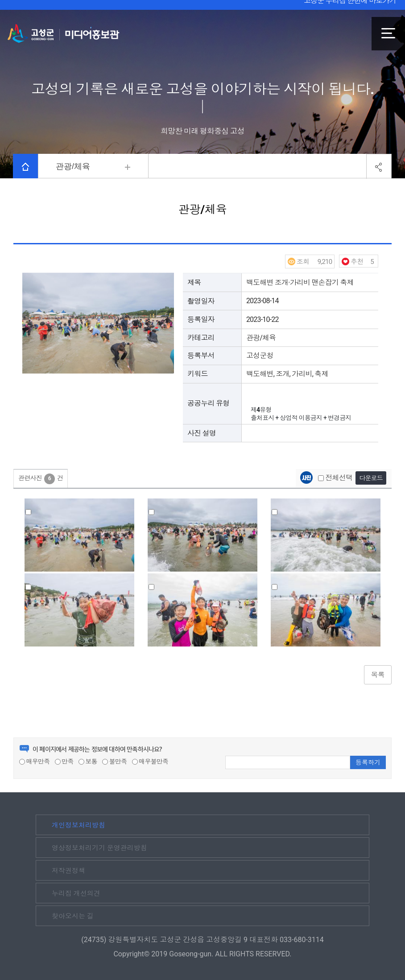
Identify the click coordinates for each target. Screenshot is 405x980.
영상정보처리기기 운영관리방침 (99, 848)
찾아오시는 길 (73, 916)
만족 (64, 762)
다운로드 (371, 478)
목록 (378, 675)
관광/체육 (73, 166)
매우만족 (34, 762)
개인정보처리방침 (79, 825)
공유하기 (379, 167)
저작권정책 (68, 871)
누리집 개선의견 (76, 894)
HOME (25, 167)
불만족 (114, 762)
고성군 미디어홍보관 (64, 33)
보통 (88, 762)
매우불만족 (150, 762)
